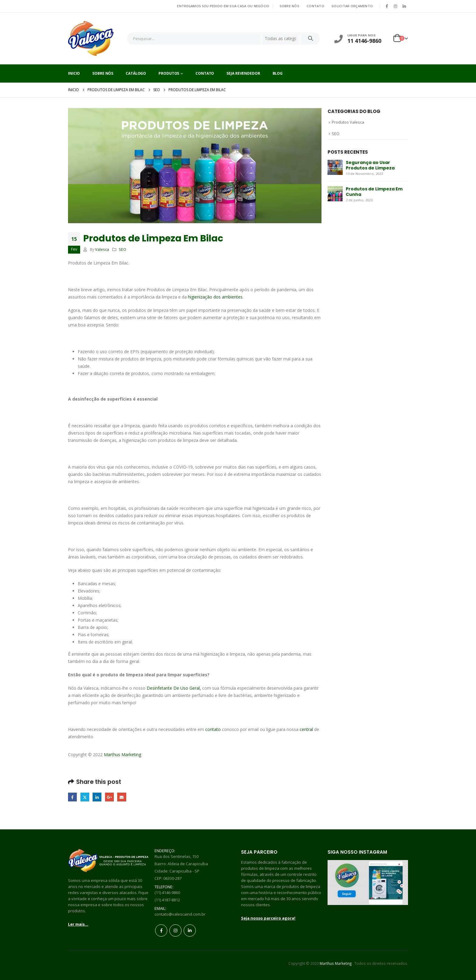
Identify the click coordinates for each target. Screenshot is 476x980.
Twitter (85, 797)
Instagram (175, 930)
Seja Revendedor (243, 73)
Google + (109, 797)
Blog (278, 73)
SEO (122, 249)
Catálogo (136, 73)
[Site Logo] (91, 38)
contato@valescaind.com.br (180, 914)
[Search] (311, 39)
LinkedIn (97, 797)
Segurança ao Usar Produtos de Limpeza (370, 165)
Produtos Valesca (348, 122)
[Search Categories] (281, 39)
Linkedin (190, 930)
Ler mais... (78, 924)
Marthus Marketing (122, 755)
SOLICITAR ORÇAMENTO (352, 6)
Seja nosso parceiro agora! (268, 918)
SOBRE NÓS (289, 6)
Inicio (74, 73)
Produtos (169, 73)
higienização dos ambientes (215, 297)
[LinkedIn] (404, 6)
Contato (205, 73)
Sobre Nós (103, 73)
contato (213, 729)
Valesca (102, 249)
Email (122, 797)
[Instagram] (396, 6)
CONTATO (315, 6)
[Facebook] (387, 6)
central (306, 729)
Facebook (72, 797)
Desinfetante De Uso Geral (173, 688)
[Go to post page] (335, 167)
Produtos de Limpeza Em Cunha (374, 192)
